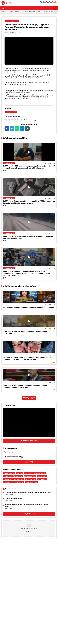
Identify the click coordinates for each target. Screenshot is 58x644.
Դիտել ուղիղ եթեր (29, 441)
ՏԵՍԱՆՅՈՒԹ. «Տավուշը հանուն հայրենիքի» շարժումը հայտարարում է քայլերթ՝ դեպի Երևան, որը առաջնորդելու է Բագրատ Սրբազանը (27, 273)
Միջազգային (40, 473)
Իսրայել (8, 476)
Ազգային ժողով (32, 482)
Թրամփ (42, 476)
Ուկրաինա (19, 482)
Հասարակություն (15, 12)
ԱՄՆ (20, 473)
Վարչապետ (30, 479)
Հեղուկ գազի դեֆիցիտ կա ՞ (15, 498)
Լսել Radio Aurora (29, 514)
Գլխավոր (4, 12)
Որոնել (29, 462)
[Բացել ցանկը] (3, 8)
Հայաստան (9, 473)
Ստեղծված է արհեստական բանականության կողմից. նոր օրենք (29, 307)
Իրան (28, 473)
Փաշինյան (19, 479)
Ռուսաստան (30, 476)
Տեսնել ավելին (29, 398)
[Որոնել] (55, 8)
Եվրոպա (8, 479)
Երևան (18, 476)
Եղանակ (8, 482)
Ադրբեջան (42, 479)
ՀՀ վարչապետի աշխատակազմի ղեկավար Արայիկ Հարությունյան (28, 492)
